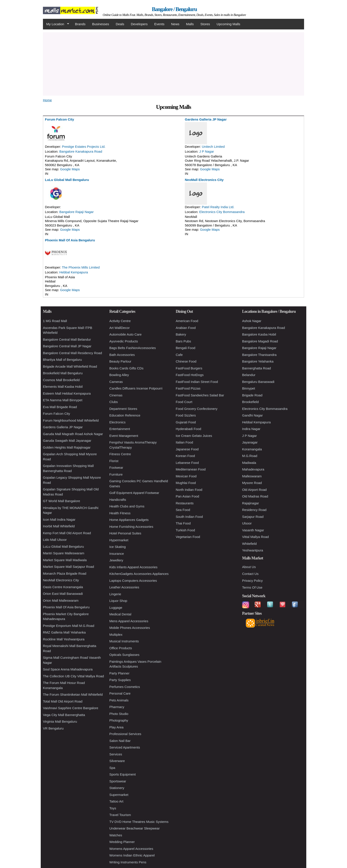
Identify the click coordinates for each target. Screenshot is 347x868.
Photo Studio (119, 714)
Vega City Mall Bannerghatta (64, 715)
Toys (113, 808)
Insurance (117, 554)
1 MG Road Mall (55, 321)
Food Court (184, 402)
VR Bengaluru (53, 728)
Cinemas (116, 395)
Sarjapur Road (253, 517)
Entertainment (120, 429)
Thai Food (183, 523)
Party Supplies (120, 680)
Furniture (116, 474)
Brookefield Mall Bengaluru (63, 373)
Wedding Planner (122, 842)
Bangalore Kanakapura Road (81, 151)
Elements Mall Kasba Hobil (63, 387)
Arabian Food (186, 328)
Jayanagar (250, 442)
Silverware (117, 761)
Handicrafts (118, 500)
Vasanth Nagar (253, 530)
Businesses (101, 24)
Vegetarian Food (188, 537)
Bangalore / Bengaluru (174, 9)
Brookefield (250, 402)
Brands (80, 24)
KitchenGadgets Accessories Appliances (139, 574)
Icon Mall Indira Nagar (59, 519)
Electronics (117, 422)
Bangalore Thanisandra (259, 355)
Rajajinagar (251, 503)
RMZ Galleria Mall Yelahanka (64, 632)
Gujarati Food (186, 422)
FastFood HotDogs (190, 375)
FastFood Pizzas (188, 388)
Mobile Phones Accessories (130, 628)
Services (116, 754)
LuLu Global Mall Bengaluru (67, 180)
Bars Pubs (183, 341)
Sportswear (118, 781)
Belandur (249, 375)
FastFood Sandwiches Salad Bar (200, 395)
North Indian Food (189, 490)
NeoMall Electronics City (204, 180)
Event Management (124, 436)
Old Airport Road (254, 490)
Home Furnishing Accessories (131, 527)
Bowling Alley (119, 375)
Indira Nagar (251, 429)
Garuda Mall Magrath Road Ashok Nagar (73, 434)
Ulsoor (247, 523)
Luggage (116, 608)
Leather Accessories (124, 587)
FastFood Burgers (189, 368)
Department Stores (123, 409)
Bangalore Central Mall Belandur (67, 339)
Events (159, 24)
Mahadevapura (253, 469)
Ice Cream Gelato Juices (194, 436)
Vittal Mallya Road (255, 537)
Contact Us (250, 574)
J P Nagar (206, 151)
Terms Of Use (252, 587)
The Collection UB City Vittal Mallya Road (73, 676)
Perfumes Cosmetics (125, 687)
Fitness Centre (120, 454)
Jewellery (116, 560)
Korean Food (185, 456)
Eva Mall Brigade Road (60, 407)
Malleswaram (252, 476)
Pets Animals (119, 700)
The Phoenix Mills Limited (81, 267)
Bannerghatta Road (256, 368)
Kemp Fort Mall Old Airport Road (67, 533)
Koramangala (252, 449)
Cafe (179, 355)
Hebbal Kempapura (74, 272)
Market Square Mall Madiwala (65, 560)
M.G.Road (250, 456)
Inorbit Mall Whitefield (59, 526)
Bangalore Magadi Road (260, 341)
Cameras (116, 382)
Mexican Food (186, 476)
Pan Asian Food (187, 496)
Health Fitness (120, 513)
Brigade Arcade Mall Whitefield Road (70, 366)
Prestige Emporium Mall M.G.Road (69, 626)
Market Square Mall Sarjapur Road (68, 567)
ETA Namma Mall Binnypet (63, 400)
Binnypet (249, 388)
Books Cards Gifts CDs (126, 368)
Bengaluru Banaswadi (258, 382)
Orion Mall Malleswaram (61, 600)
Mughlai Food (186, 483)
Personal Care (120, 693)
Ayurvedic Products (124, 341)
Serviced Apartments (125, 747)
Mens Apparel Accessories (129, 621)
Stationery (117, 788)
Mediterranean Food (191, 469)
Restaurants (185, 503)
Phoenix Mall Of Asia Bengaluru (70, 240)
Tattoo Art (116, 801)
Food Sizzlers (186, 415)
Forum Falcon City (60, 119)
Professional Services (125, 734)
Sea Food (183, 510)
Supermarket (119, 795)
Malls (190, 24)
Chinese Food (186, 361)
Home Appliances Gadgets (129, 520)
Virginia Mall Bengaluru (60, 721)
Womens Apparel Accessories (131, 849)
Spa (112, 768)
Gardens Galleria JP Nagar (206, 119)
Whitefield (249, 544)
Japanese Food (187, 449)
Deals (120, 24)
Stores (205, 24)
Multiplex (116, 635)
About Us (249, 567)
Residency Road (254, 510)
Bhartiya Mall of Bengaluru (62, 360)
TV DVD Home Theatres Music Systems (139, 822)
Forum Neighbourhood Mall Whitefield (71, 420)
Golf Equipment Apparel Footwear (134, 493)
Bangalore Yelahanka (258, 361)
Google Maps (70, 169)
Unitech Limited (213, 147)
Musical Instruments (124, 641)
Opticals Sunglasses (124, 655)
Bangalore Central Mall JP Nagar (67, 346)
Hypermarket (119, 540)
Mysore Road (252, 483)
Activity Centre (120, 321)
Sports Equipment (122, 774)
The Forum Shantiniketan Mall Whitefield (73, 694)
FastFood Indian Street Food (197, 382)
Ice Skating (118, 547)
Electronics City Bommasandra (222, 212)
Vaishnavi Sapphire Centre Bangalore (71, 708)
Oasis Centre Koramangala (63, 587)
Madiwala (249, 463)
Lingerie (115, 594)
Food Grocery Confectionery (197, 409)
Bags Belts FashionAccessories (133, 348)
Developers (139, 24)
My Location (56, 24)
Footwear (116, 468)
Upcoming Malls (228, 24)
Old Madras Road (255, 496)
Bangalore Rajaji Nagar (76, 212)
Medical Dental (120, 614)
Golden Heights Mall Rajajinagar (67, 447)
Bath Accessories (122, 355)
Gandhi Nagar (252, 415)
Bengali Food (185, 348)
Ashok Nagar (252, 321)
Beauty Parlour (120, 361)
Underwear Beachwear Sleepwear (135, 828)
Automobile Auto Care (125, 334)
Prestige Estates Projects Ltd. (84, 147)
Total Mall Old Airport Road (63, 701)
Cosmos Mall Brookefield (61, 380)
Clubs (114, 402)
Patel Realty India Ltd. (218, 207)
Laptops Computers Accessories (133, 581)
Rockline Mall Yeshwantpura (64, 639)
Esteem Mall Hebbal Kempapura (67, 393)
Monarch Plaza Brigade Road (65, 573)
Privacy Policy (252, 581)
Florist (114, 461)
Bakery (181, 334)
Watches (116, 835)
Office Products (121, 648)
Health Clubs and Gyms (127, 506)
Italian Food (184, 442)
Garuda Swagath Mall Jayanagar (67, 441)
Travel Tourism (120, 815)
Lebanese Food (187, 463)
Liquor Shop (118, 601)
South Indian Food (189, 517)
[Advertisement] (173, 63)
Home (47, 100)
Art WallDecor (120, 328)
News (175, 24)
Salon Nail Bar (120, 741)
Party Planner (119, 673)
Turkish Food (185, 530)
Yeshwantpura (253, 550)
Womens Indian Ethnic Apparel (132, 855)
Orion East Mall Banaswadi (63, 594)
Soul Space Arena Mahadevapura (68, 669)
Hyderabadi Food (188, 429)
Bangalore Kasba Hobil (259, 334)
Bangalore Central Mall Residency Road (72, 353)
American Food (187, 321)
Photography (119, 720)
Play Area (116, 727)
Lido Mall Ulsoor (55, 540)
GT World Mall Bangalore (62, 501)
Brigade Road (252, 395)
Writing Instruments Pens (128, 862)
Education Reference (125, 415)
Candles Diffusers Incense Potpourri (136, 388)
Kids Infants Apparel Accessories (133, 567)
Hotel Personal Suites (125, 533)
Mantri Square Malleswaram (64, 553)
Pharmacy (117, 707)
